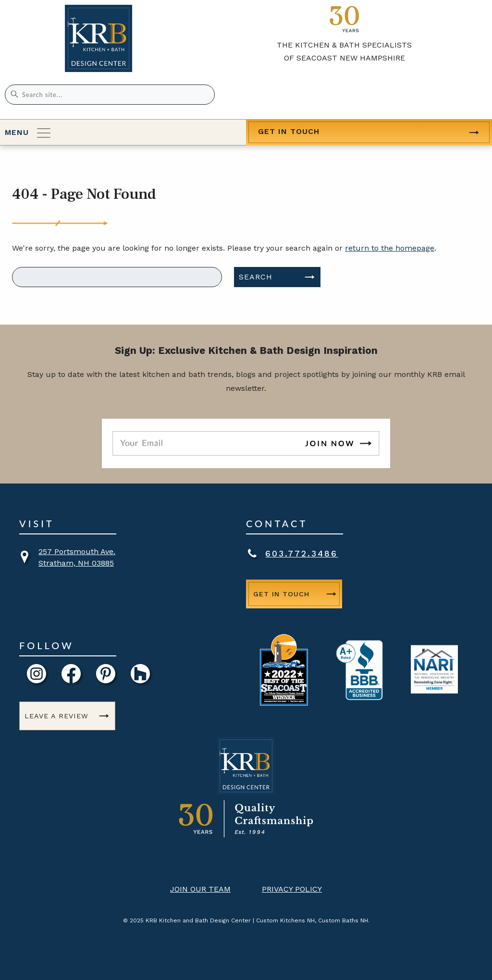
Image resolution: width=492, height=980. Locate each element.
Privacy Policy (292, 889)
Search (256, 277)
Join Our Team (200, 889)
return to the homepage (390, 248)
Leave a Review (56, 716)
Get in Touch (289, 131)
